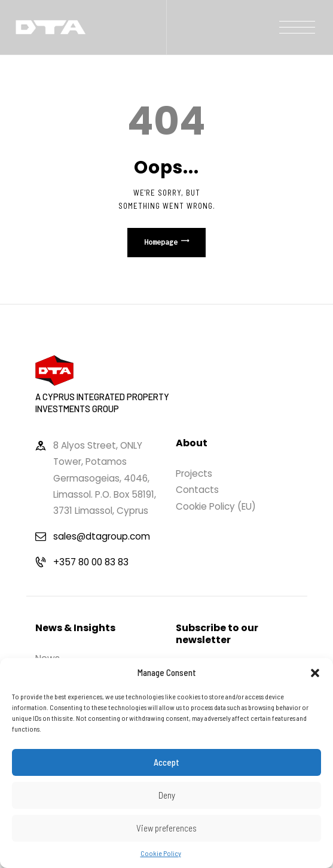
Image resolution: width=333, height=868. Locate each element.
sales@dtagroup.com (102, 536)
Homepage (161, 242)
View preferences (166, 828)
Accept (166, 762)
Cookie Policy (161, 853)
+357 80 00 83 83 (91, 562)
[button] (315, 673)
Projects (194, 473)
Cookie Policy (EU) (216, 506)
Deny (167, 795)
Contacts (197, 490)
